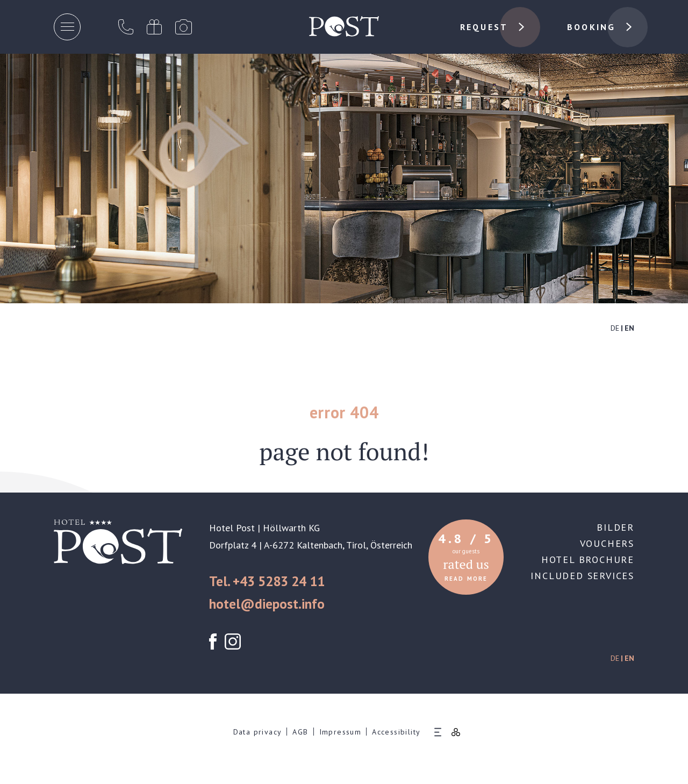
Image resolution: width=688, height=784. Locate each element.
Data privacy (258, 732)
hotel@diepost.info (267, 604)
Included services (582, 576)
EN (629, 328)
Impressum (341, 732)
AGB (300, 732)
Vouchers (607, 543)
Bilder (615, 527)
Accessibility (396, 732)
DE (615, 328)
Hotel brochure (588, 560)
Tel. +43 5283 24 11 (267, 581)
